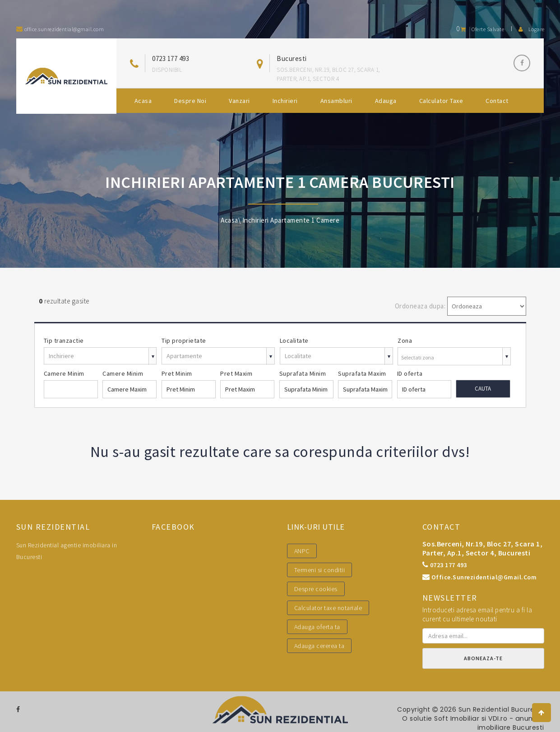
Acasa (143, 101)
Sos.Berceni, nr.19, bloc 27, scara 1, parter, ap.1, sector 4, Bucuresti (483, 548)
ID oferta (410, 373)
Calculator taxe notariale (328, 608)
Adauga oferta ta (317, 627)
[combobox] (454, 357)
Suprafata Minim (303, 373)
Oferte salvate (480, 29)
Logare (532, 29)
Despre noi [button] (190, 101)
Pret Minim (177, 373)
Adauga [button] (386, 101)
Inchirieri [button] (285, 101)
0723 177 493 (171, 58)
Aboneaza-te (483, 658)
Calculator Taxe (441, 101)
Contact (497, 101)
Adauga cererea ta (319, 646)
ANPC (302, 551)
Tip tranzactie (64, 340)
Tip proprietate (184, 340)
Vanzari (239, 101)
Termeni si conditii (320, 570)
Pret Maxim (236, 373)
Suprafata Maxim (362, 373)
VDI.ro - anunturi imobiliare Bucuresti (511, 723)
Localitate (294, 340)
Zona (405, 340)
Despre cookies (316, 589)
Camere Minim (64, 373)
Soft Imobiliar (457, 718)
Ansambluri (336, 101)
